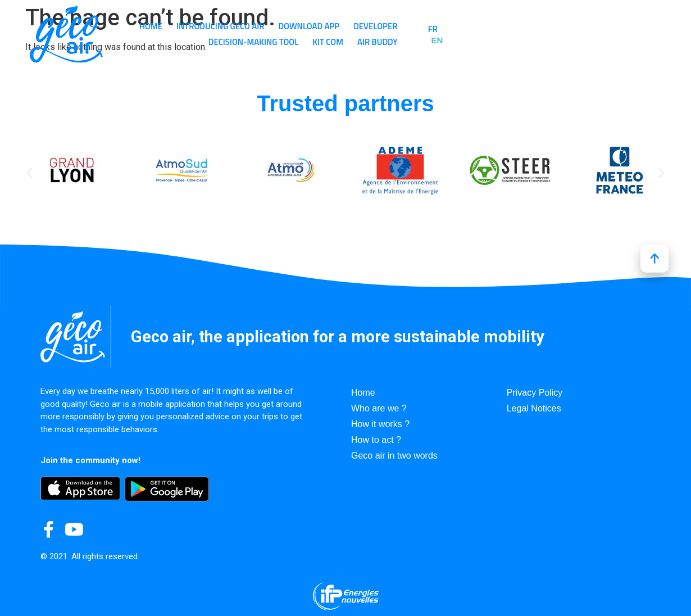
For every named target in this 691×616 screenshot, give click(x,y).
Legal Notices (534, 408)
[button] (29, 172)
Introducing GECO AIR (294, 26)
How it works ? (380, 424)
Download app (382, 26)
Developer (449, 26)
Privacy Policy (535, 393)
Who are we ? (379, 408)
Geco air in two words (394, 456)
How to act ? (376, 440)
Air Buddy (555, 42)
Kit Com (505, 42)
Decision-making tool (530, 26)
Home (224, 26)
